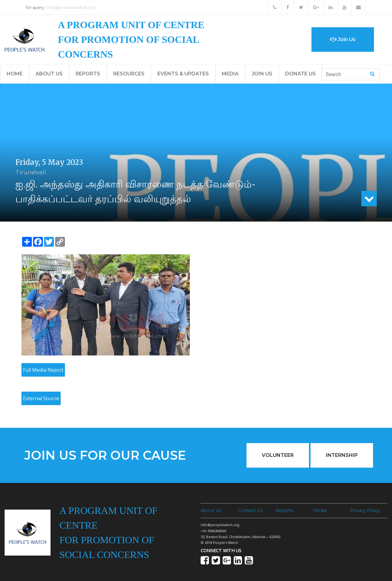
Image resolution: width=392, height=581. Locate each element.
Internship (342, 455)
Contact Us (250, 511)
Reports (88, 74)
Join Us (343, 39)
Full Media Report (43, 370)
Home (15, 74)
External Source (41, 398)
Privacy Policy (365, 511)
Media (230, 74)
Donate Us (300, 74)
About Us (49, 74)
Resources (129, 74)
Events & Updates (183, 74)
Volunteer (278, 455)
